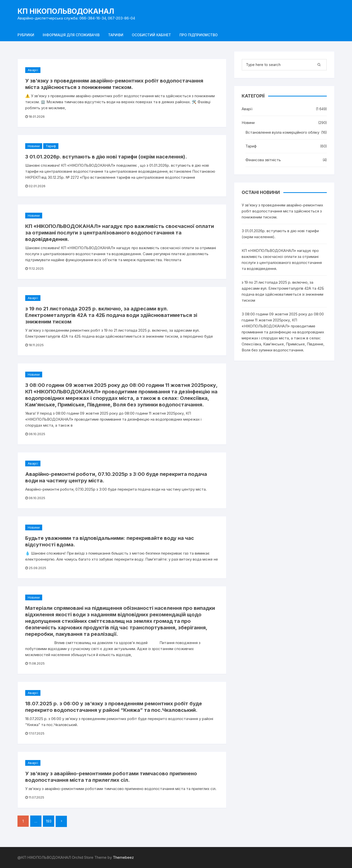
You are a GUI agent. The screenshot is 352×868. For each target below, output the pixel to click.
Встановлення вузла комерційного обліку (282, 132)
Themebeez (123, 857)
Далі (61, 821)
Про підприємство (199, 35)
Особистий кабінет (151, 35)
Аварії (33, 70)
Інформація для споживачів (71, 35)
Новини (34, 146)
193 (49, 821)
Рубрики (26, 35)
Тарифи (116, 35)
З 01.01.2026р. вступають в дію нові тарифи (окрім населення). (106, 157)
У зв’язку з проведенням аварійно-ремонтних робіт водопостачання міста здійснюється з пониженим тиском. (282, 211)
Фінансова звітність (263, 160)
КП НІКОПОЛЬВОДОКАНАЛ (66, 11)
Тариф (51, 146)
